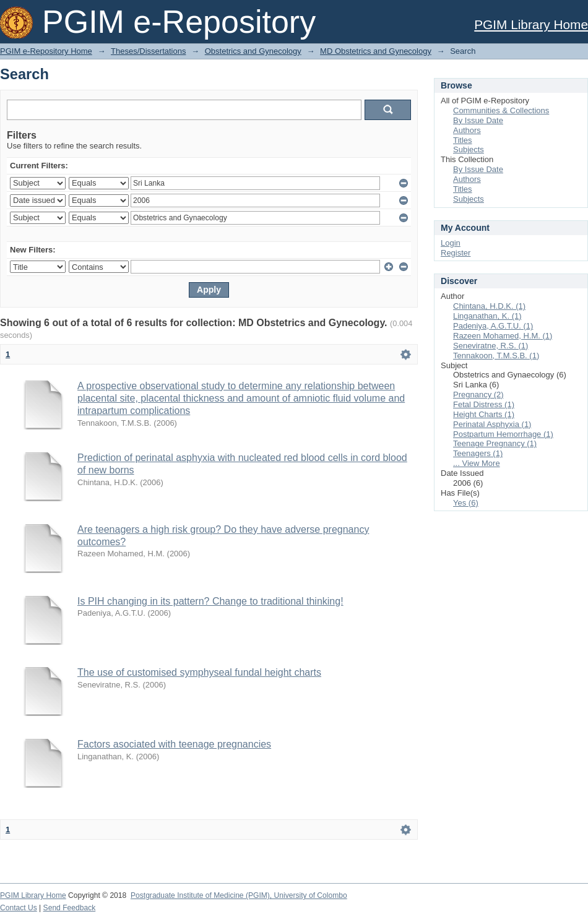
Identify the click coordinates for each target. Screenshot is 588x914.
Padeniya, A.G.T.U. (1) (493, 326)
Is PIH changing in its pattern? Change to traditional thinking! (210, 601)
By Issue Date (478, 120)
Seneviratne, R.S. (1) (491, 346)
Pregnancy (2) (478, 394)
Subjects (469, 149)
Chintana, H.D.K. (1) (489, 306)
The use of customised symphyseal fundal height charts (199, 672)
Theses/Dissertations (148, 51)
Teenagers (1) (478, 453)
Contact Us (19, 908)
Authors (467, 130)
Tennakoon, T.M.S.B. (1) (496, 356)
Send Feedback (70, 908)
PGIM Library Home (531, 24)
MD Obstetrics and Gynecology (376, 51)
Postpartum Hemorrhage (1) (503, 434)
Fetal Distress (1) (484, 404)
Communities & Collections (501, 110)
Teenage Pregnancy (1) (495, 443)
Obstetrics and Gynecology (253, 51)
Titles (463, 140)
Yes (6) (466, 503)
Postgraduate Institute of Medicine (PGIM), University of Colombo (239, 895)
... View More (477, 463)
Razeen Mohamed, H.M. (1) (503, 336)
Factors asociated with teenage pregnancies (174, 744)
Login (451, 243)
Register (456, 253)
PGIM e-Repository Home (46, 51)
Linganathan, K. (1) (487, 316)
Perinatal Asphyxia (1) (492, 424)
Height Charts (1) (484, 414)
